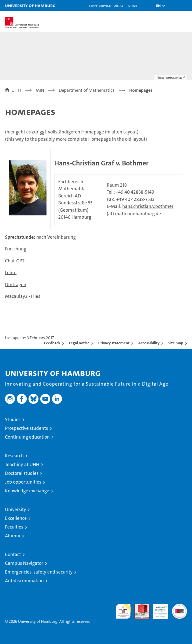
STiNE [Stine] (133, 5)
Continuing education (27, 437)
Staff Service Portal (106, 5)
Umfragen (16, 285)
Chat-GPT (15, 261)
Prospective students (26, 428)
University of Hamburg (30, 5)
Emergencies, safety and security (39, 572)
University (15, 509)
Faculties (14, 527)
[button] (159, 6)
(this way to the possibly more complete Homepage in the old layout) (76, 139)
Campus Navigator (24, 563)
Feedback (52, 343)
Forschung (16, 249)
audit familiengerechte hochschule (123, 611)
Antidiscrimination (24, 581)
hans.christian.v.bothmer (148, 206)
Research (14, 456)
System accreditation (179, 609)
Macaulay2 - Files (23, 296)
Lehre (11, 273)
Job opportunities (23, 482)
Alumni (13, 536)
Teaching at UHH (22, 464)
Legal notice (79, 343)
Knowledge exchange (27, 491)
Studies (13, 419)
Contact (13, 554)
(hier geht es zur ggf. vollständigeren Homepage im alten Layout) (72, 132)
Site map (176, 343)
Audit (139, 606)
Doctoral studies (22, 473)
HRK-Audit (158, 609)
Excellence (16, 518)
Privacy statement (114, 343)
